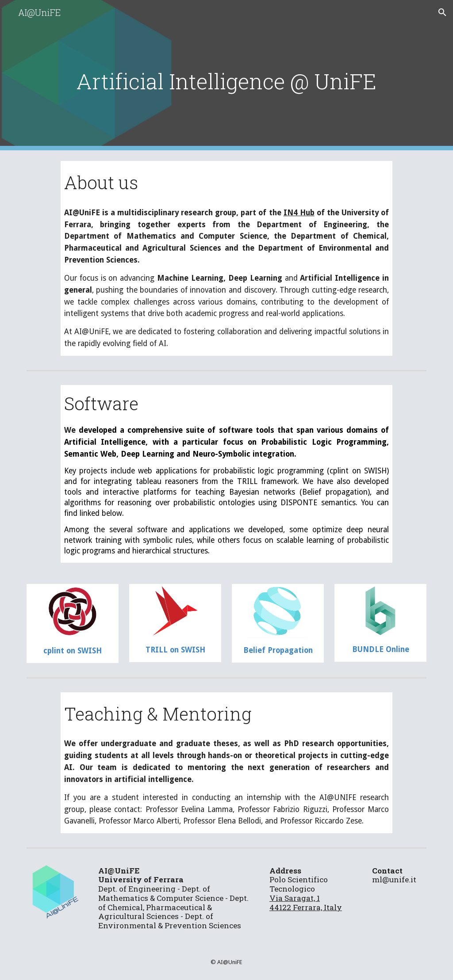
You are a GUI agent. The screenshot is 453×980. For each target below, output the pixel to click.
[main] (227, 75)
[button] (442, 12)
